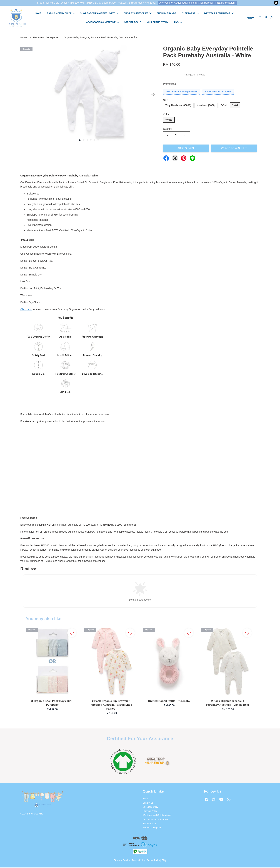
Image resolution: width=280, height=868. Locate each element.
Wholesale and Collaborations (157, 816)
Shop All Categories (152, 828)
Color (166, 115)
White (169, 120)
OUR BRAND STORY (158, 23)
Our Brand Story (150, 808)
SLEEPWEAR (191, 14)
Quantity (168, 129)
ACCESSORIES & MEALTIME (103, 23)
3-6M (235, 106)
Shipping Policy (150, 812)
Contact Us (148, 803)
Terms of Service (122, 861)
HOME (38, 14)
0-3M (224, 106)
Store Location (150, 824)
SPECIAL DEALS (133, 23)
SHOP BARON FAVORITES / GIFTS (100, 14)
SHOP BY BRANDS (166, 14)
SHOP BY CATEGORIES (138, 14)
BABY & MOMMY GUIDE (61, 14)
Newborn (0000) (206, 106)
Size (165, 101)
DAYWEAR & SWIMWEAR (219, 14)
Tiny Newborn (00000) (178, 106)
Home (24, 38)
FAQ (178, 23)
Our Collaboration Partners (155, 820)
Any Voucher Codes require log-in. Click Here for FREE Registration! (197, 3)
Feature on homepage (46, 38)
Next (153, 95)
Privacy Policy (138, 861)
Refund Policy (153, 861)
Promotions (169, 84)
